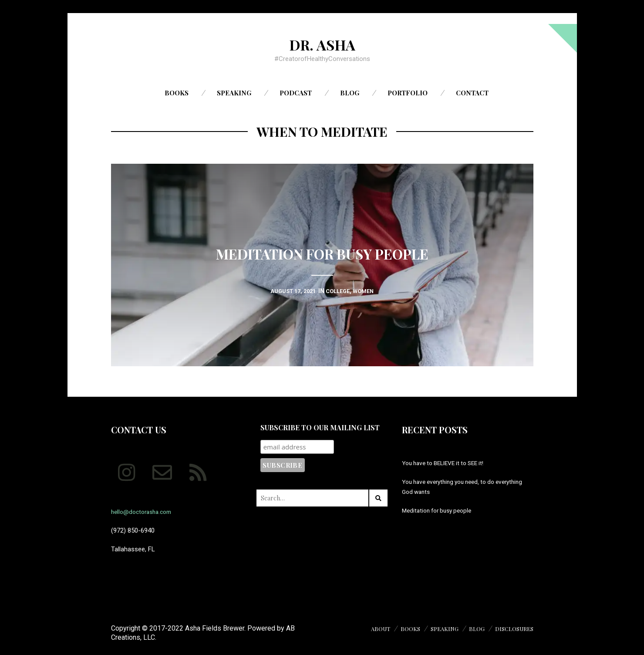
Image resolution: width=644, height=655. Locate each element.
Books (177, 93)
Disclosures (512, 629)
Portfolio (408, 93)
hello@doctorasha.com (145, 512)
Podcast (296, 93)
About (371, 629)
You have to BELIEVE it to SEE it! (448, 463)
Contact (472, 93)
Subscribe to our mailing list (320, 427)
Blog (350, 93)
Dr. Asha (322, 44)
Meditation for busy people (440, 510)
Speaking (234, 93)
